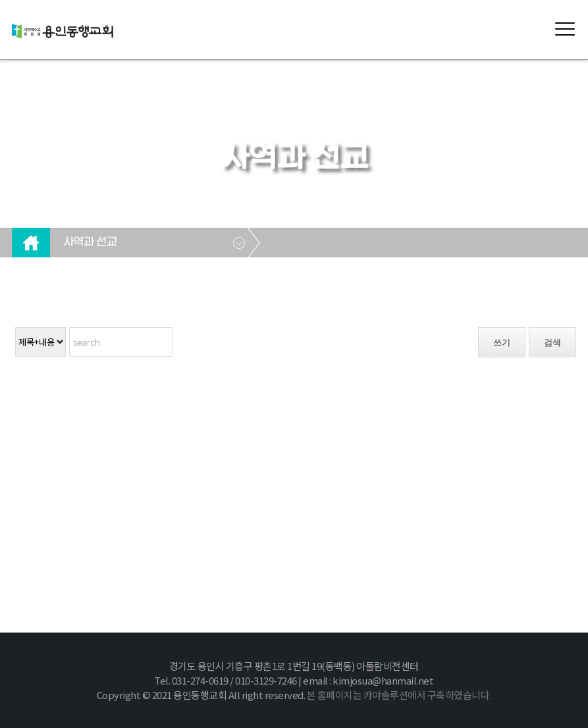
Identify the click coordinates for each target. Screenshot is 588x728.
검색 (552, 343)
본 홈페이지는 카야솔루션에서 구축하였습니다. (399, 695)
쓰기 (502, 343)
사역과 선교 (90, 242)
